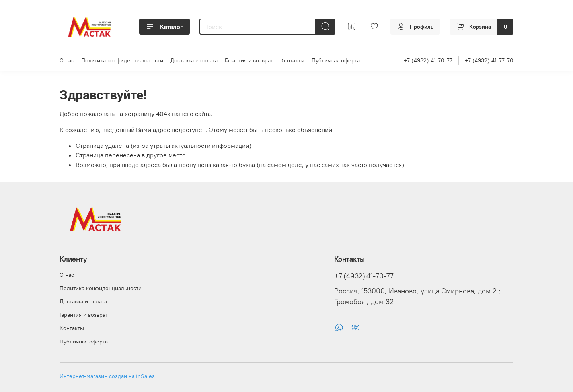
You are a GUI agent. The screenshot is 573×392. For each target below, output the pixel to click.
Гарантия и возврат (249, 60)
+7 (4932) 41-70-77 (428, 60)
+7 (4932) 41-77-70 (489, 60)
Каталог (165, 27)
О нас (67, 60)
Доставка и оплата (194, 60)
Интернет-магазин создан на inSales (107, 376)
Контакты (292, 60)
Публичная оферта (336, 60)
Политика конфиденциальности (122, 60)
